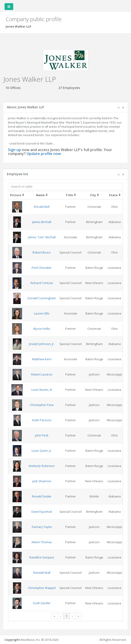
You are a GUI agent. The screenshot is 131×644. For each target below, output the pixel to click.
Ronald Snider (42, 496)
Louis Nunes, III (42, 390)
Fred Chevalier (42, 268)
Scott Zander (42, 603)
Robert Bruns (42, 252)
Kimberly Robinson (42, 466)
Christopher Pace (42, 405)
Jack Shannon (42, 481)
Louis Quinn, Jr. (42, 451)
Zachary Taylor (42, 527)
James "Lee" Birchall (42, 237)
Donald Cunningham (42, 298)
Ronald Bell (42, 207)
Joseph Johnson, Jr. (42, 344)
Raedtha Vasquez (42, 557)
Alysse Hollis (42, 329)
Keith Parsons (42, 420)
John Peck (42, 435)
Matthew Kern (42, 359)
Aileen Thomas (42, 542)
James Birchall (42, 222)
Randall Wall (42, 573)
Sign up (14, 150)
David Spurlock (42, 512)
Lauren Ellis (42, 313)
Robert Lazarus (42, 374)
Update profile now (44, 154)
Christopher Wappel (42, 588)
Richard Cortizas (42, 283)
